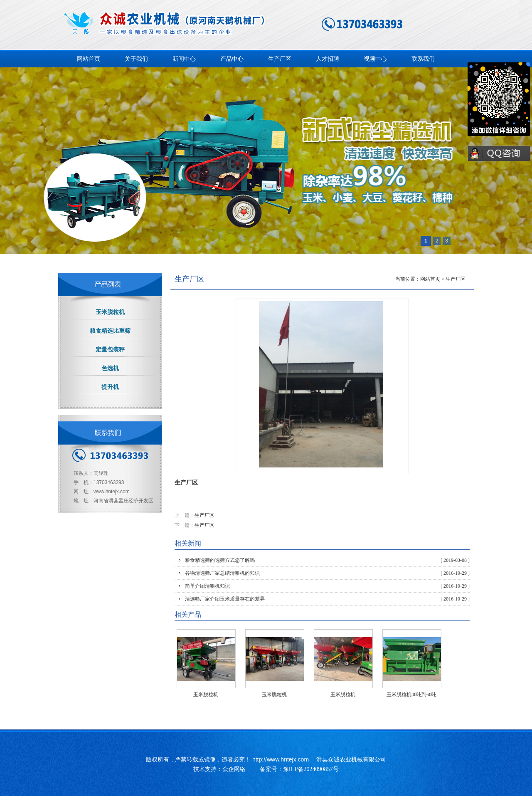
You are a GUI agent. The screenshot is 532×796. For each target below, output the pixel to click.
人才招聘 (328, 59)
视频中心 (375, 59)
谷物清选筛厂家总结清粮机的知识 (327, 573)
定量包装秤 (110, 350)
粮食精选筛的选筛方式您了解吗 (327, 560)
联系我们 (423, 59)
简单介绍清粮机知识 (327, 586)
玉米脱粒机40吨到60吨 (411, 695)
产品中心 (232, 59)
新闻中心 (184, 59)
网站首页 (89, 59)
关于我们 (136, 59)
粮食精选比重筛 (110, 331)
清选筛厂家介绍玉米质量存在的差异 (327, 599)
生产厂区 (280, 59)
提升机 (110, 387)
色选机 (110, 368)
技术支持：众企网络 (219, 769)
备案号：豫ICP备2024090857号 (299, 769)
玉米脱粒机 (206, 695)
